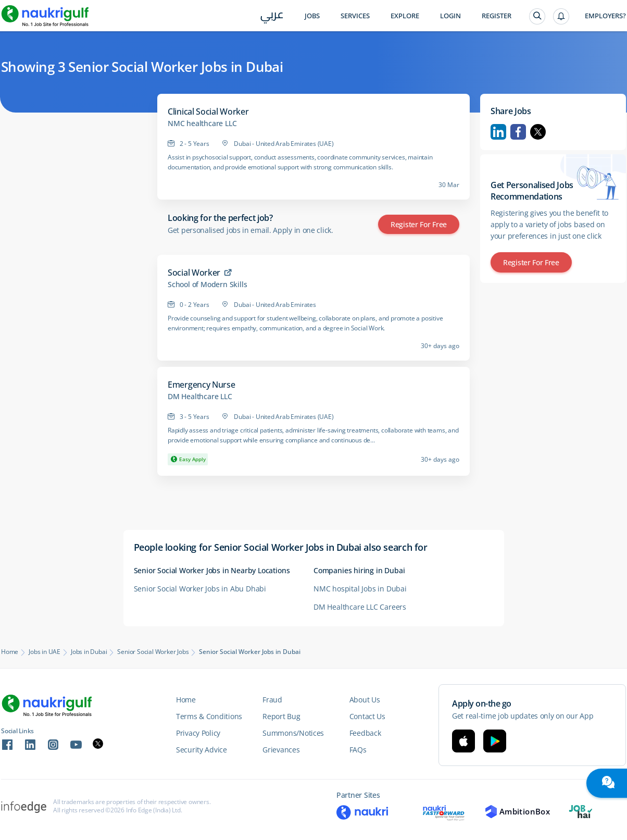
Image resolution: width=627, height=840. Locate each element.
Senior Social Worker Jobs (153, 652)
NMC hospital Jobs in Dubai (360, 589)
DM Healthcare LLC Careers (360, 607)
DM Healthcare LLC (200, 397)
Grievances (281, 750)
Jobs (312, 16)
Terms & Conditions (209, 716)
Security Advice (202, 750)
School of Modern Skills (207, 285)
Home (10, 652)
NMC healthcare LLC (202, 123)
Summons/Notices (293, 733)
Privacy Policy (198, 733)
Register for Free (419, 224)
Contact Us (367, 716)
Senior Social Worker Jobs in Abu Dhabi (200, 589)
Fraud (272, 700)
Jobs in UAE (45, 652)
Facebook (518, 132)
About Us (365, 700)
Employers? (605, 16)
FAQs (358, 750)
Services (355, 16)
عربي (272, 16)
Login (450, 16)
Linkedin (498, 132)
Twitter (538, 132)
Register (497, 16)
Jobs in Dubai (89, 652)
